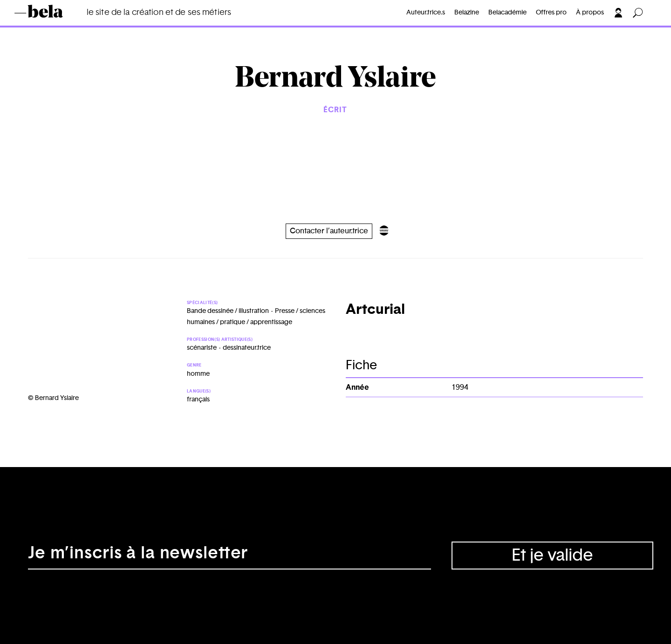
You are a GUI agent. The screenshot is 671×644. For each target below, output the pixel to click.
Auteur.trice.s (426, 13)
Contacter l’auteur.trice (329, 231)
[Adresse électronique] (229, 556)
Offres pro (551, 13)
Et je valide (552, 556)
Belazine (467, 13)
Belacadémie (507, 13)
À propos (590, 13)
